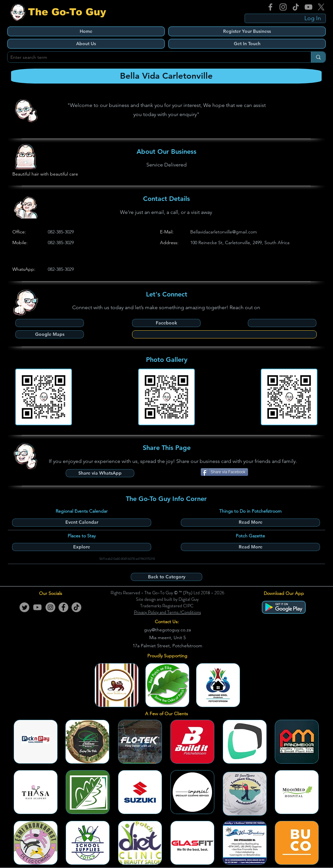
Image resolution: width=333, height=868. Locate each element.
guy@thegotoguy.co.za (167, 630)
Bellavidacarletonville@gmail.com (224, 232)
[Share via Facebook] (224, 472)
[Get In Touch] (247, 44)
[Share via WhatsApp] (100, 473)
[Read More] (250, 523)
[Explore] (82, 547)
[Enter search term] (154, 58)
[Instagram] (283, 7)
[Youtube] (37, 607)
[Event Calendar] (82, 523)
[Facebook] (270, 7)
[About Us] (86, 44)
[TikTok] (296, 7)
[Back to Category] (166, 577)
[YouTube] (308, 7)
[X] (321, 7)
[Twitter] (24, 607)
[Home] (86, 31)
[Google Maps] (50, 334)
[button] (282, 323)
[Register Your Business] (247, 31)
